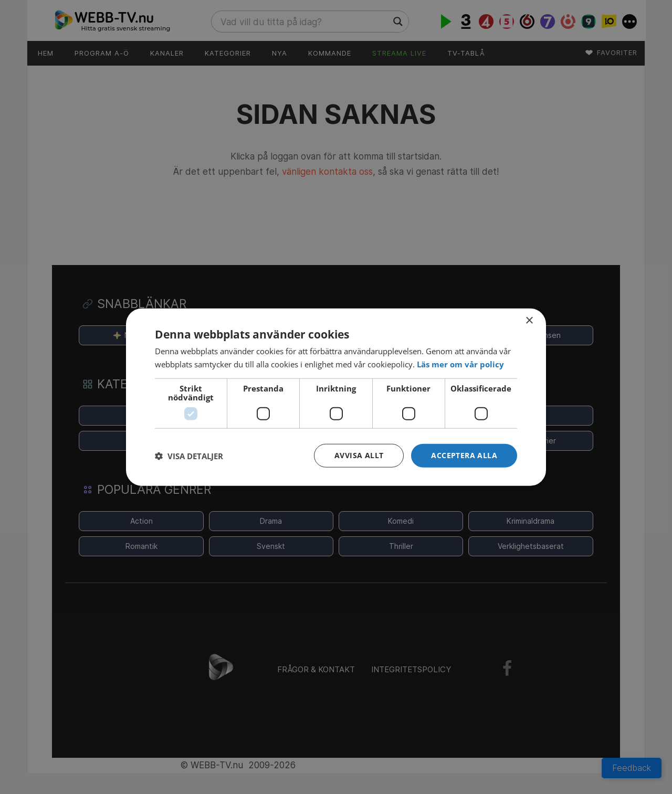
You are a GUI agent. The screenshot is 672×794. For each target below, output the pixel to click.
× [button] (529, 320)
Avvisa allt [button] (359, 455)
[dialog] (336, 397)
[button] (464, 456)
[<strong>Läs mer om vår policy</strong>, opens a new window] (460, 364)
